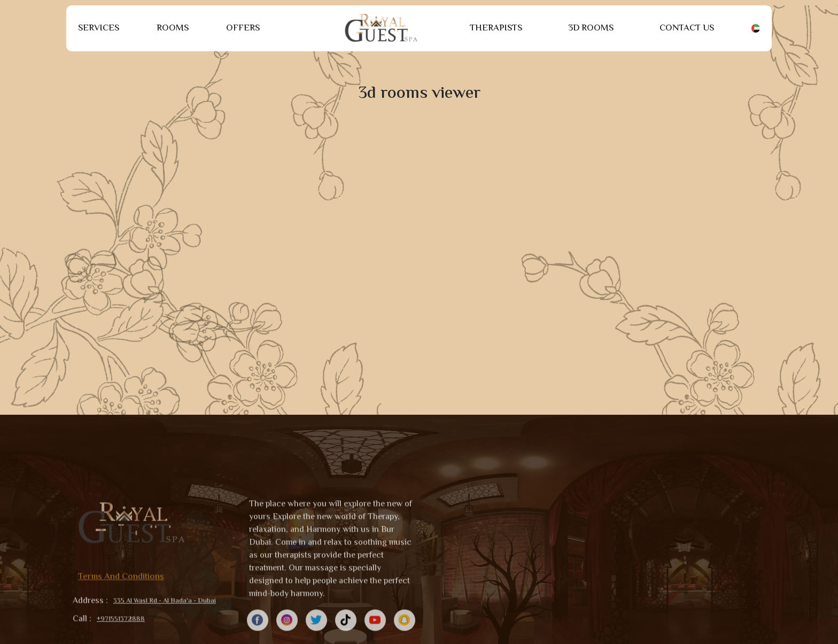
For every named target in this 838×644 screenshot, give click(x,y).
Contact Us (687, 28)
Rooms (173, 28)
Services (99, 28)
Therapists (496, 28)
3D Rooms (591, 28)
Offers (243, 28)
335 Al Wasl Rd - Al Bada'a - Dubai (165, 633)
